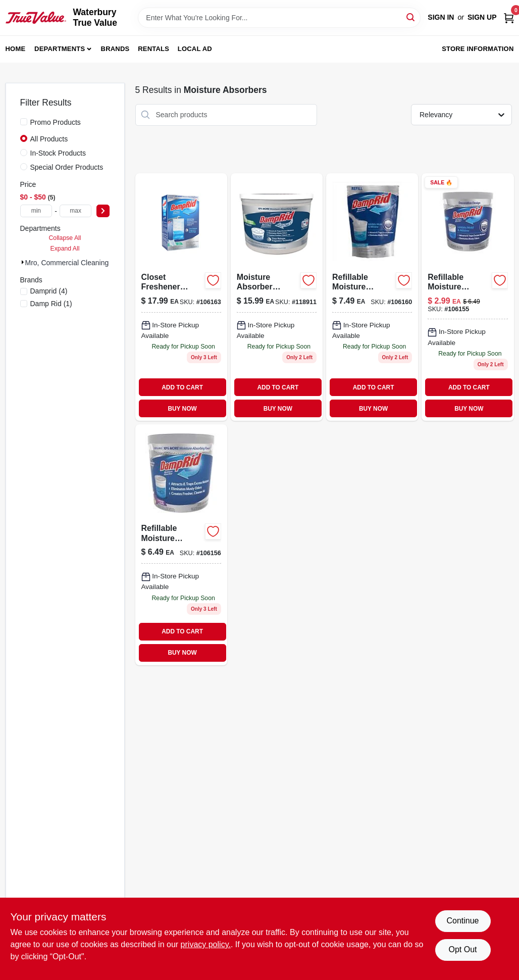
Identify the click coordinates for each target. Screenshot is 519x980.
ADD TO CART (182, 387)
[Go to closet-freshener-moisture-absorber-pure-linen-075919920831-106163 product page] (181, 297)
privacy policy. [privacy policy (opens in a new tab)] (206, 944)
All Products (49, 139)
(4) (49, 291)
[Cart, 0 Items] (509, 17)
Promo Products (56, 122)
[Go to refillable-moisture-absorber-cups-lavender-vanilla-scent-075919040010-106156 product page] (181, 545)
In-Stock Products (58, 153)
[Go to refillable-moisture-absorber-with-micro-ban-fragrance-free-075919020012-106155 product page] (468, 297)
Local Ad (195, 49)
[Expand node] (23, 262)
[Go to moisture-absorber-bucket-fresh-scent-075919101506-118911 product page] (277, 297)
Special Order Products (67, 167)
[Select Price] (103, 211)
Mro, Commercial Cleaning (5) (72, 263)
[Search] (411, 17)
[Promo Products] (24, 122)
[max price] (76, 211)
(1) (51, 304)
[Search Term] (279, 18)
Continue (462, 921)
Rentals (153, 49)
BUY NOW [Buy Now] (182, 409)
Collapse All (65, 238)
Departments (60, 49)
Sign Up (482, 17)
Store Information (478, 49)
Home (16, 49)
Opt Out (462, 949)
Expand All (65, 249)
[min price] (36, 211)
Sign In (441, 17)
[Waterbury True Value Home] (36, 18)
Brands (115, 49)
